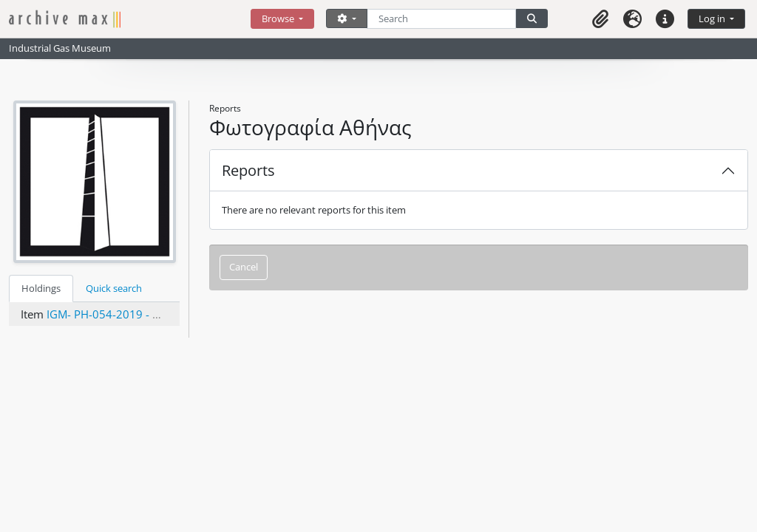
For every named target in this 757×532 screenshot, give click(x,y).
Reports (248, 170)
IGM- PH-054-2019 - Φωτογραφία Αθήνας (153, 314)
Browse (279, 18)
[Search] (442, 19)
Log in (713, 18)
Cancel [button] (244, 267)
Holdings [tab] (41, 288)
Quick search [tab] (114, 288)
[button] (600, 19)
